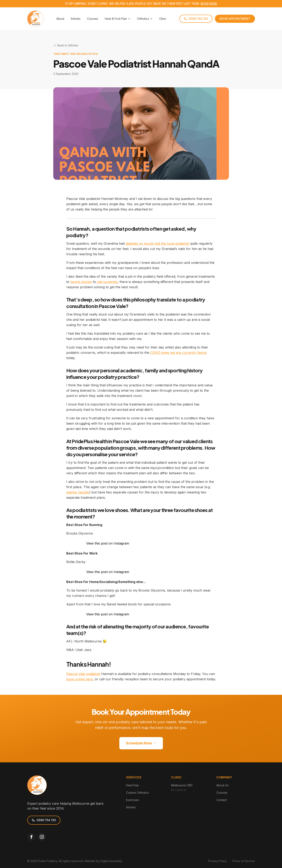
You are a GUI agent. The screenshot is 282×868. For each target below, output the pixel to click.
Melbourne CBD (182, 785)
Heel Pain (132, 785)
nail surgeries (107, 282)
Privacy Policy (217, 861)
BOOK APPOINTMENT (235, 19)
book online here (79, 679)
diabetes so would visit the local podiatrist (157, 243)
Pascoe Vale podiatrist (83, 674)
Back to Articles (66, 45)
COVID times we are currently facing (178, 353)
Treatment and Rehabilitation (76, 54)
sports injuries (81, 282)
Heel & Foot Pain (118, 19)
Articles (76, 19)
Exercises (133, 800)
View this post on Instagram (108, 543)
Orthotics (145, 19)
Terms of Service (243, 861)
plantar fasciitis (78, 492)
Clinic (163, 19)
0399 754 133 (196, 19)
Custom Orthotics (137, 793)
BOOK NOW (209, 4)
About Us (222, 785)
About (60, 19)
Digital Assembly (111, 861)
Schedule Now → (141, 743)
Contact (222, 800)
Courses (93, 19)
